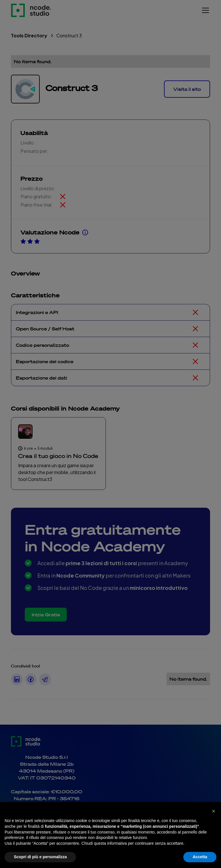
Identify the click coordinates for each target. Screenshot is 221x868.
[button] (214, 811)
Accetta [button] (200, 857)
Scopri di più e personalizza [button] (40, 857)
